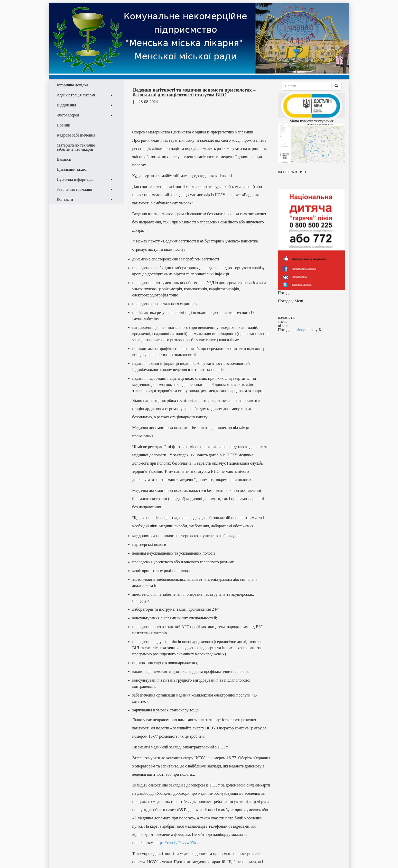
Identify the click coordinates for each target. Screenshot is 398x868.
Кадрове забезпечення (76, 135)
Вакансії (64, 159)
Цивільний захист (72, 169)
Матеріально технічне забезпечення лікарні (76, 147)
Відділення (85, 105)
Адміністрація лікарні (85, 95)
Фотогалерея (85, 115)
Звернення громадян (85, 189)
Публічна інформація (85, 179)
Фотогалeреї (292, 172)
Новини (64, 125)
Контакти (85, 199)
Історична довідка (72, 85)
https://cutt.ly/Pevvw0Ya (176, 843)
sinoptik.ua (306, 330)
